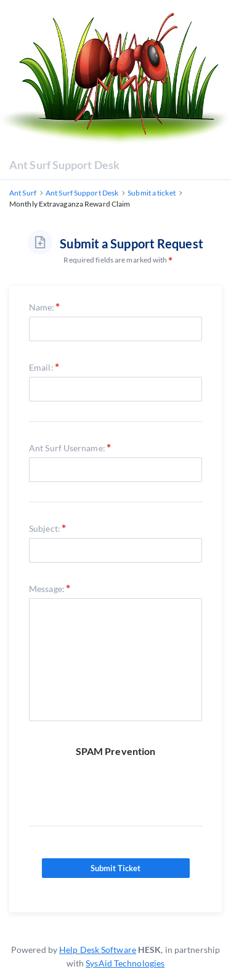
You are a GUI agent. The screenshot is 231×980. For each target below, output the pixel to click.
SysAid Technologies (125, 963)
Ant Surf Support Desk (64, 165)
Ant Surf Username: (67, 448)
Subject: (45, 528)
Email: (41, 367)
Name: (42, 307)
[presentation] (123, 782)
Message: (47, 589)
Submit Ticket (116, 868)
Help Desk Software (98, 950)
